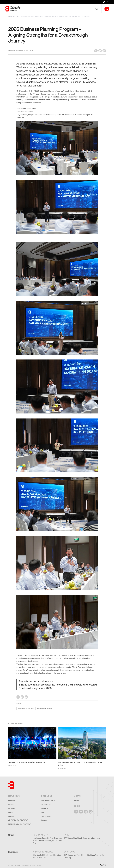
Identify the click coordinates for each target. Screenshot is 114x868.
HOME (10, 16)
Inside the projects (48, 801)
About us (12, 801)
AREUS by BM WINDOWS (18, 820)
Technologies (46, 804)
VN (108, 2)
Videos (77, 801)
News (43, 812)
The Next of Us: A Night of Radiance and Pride (27, 762)
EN (104, 2)
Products (45, 808)
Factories (12, 808)
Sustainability (46, 816)
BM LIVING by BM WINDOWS (20, 824)
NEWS (17, 16)
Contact (44, 820)
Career (11, 812)
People (11, 804)
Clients (11, 816)
